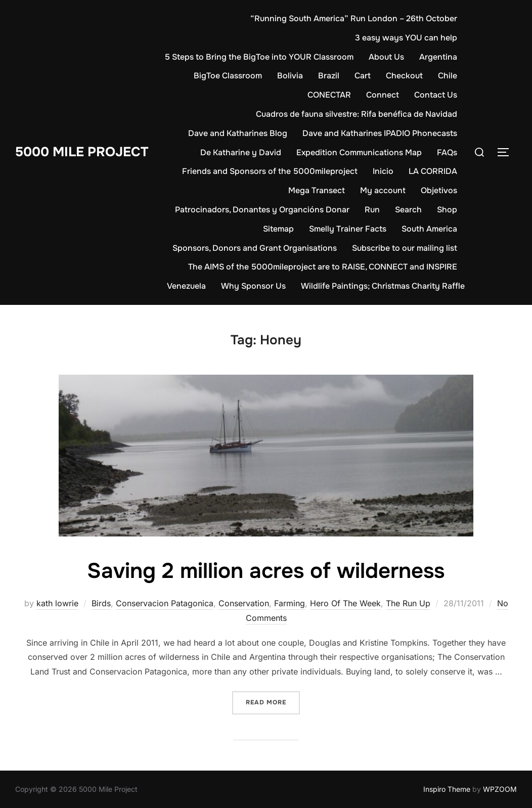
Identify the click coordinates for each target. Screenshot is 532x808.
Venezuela (186, 286)
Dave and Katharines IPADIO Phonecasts (380, 133)
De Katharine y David (241, 152)
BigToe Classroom (228, 76)
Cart (363, 76)
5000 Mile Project (82, 152)
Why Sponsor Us (253, 286)
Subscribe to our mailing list (405, 248)
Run (372, 210)
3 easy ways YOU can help (406, 38)
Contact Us (436, 95)
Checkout (404, 76)
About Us (386, 57)
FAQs (447, 152)
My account (383, 190)
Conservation (244, 603)
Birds (101, 603)
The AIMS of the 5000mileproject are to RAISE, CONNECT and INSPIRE (323, 267)
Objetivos (439, 190)
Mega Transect (317, 190)
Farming (290, 603)
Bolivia (290, 76)
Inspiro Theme (447, 789)
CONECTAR (329, 95)
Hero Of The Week (345, 603)
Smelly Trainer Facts (348, 229)
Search (408, 210)
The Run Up (408, 603)
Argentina (438, 57)
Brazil (329, 76)
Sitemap (278, 229)
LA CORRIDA (433, 171)
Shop (447, 210)
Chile (448, 76)
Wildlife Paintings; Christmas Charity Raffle (383, 286)
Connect (383, 95)
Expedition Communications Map (359, 152)
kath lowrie (57, 603)
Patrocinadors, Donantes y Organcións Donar (262, 210)
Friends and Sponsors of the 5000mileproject (270, 171)
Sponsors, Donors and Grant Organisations (255, 248)
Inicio (383, 171)
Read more (273, 702)
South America (429, 229)
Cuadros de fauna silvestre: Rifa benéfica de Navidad (357, 114)
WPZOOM (500, 789)
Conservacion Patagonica (165, 603)
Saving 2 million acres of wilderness (266, 571)
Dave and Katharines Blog (238, 133)
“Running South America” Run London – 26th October (354, 18)
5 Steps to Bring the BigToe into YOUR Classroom (259, 57)
